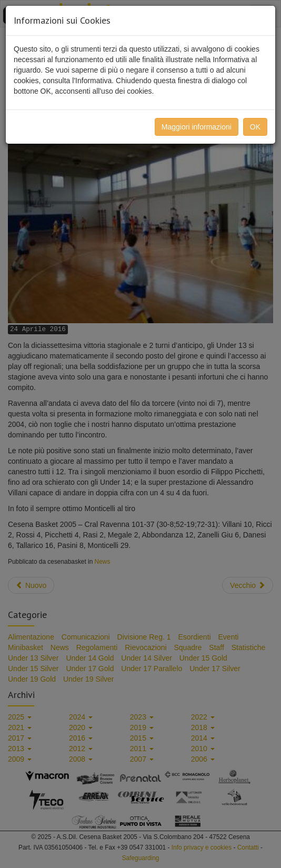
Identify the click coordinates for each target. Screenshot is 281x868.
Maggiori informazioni (197, 127)
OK (255, 127)
